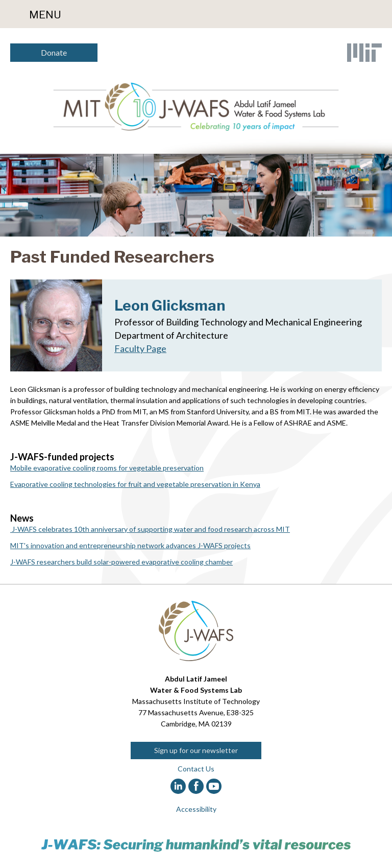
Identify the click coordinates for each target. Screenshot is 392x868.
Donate (54, 52)
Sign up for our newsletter (196, 750)
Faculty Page (140, 348)
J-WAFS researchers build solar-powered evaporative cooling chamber (121, 562)
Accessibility (196, 809)
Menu (45, 15)
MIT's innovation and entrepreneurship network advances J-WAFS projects (130, 545)
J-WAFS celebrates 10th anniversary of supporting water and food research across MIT (150, 529)
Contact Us (196, 769)
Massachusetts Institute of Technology (196, 701)
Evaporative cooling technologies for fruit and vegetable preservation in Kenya (135, 484)
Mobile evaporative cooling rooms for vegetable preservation (107, 468)
